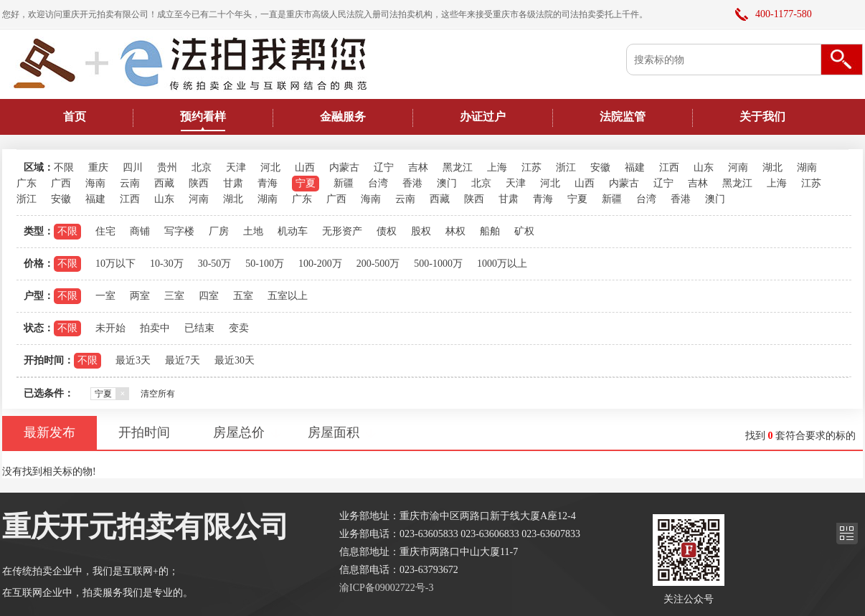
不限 (64, 167)
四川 (133, 167)
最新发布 (49, 432)
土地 (253, 231)
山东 (704, 167)
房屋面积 (334, 432)
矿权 (524, 231)
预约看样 (203, 117)
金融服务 (343, 117)
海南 (95, 183)
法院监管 (623, 117)
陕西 (199, 183)
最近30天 (235, 360)
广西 (61, 183)
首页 (75, 117)
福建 (635, 167)
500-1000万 (438, 264)
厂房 (219, 231)
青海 (268, 183)
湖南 (807, 167)
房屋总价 (239, 432)
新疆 (344, 183)
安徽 (600, 167)
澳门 (447, 183)
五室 (243, 296)
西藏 (164, 183)
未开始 (110, 328)
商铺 (140, 231)
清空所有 (158, 394)
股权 (421, 231)
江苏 (531, 167)
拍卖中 (155, 328)
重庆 (98, 167)
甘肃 (233, 183)
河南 (738, 167)
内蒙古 (344, 167)
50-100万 (265, 264)
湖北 (772, 167)
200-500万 (378, 264)
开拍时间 (144, 432)
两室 (140, 296)
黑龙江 (458, 167)
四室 (209, 296)
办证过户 (483, 117)
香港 (412, 183)
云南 (130, 183)
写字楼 (179, 231)
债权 (387, 231)
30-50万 (215, 264)
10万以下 (115, 264)
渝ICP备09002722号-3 (386, 588)
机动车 (293, 231)
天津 (236, 167)
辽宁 (384, 167)
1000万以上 (502, 264)
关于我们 (762, 117)
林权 (455, 231)
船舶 (490, 231)
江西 (669, 167)
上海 (497, 167)
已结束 (199, 328)
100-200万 (320, 264)
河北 (270, 167)
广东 (27, 183)
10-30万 (167, 264)
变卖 (239, 328)
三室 (174, 296)
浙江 (566, 167)
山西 (305, 167)
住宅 (105, 231)
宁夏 (306, 183)
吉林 (418, 167)
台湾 (378, 183)
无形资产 (342, 231)
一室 (105, 296)
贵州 (167, 167)
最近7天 (183, 360)
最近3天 (133, 360)
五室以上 (288, 296)
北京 (202, 167)
